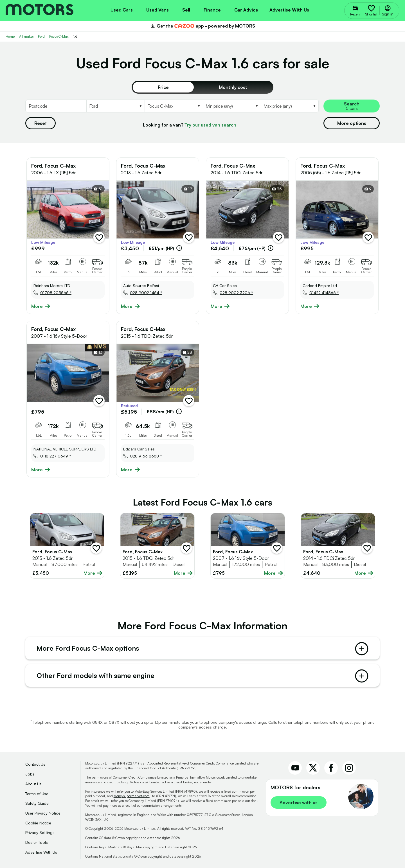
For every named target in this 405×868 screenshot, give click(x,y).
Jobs (30, 774)
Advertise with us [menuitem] (289, 10)
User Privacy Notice (43, 813)
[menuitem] (122, 9)
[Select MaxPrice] (290, 106)
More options (352, 123)
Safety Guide (37, 803)
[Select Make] (115, 106)
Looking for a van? (190, 125)
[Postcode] (56, 106)
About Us (33, 784)
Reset (40, 123)
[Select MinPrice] (232, 106)
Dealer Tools (37, 842)
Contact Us (35, 764)
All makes (26, 36)
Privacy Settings (40, 832)
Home (10, 36)
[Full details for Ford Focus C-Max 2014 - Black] (338, 546)
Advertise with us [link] (299, 802)
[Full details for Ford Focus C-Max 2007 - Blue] (248, 546)
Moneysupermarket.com (132, 796)
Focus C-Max (59, 36)
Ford (41, 36)
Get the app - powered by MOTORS (202, 26)
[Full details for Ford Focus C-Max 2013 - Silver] (67, 546)
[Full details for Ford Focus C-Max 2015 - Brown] (157, 546)
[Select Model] (174, 106)
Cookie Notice (38, 823)
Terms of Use (37, 794)
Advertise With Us (41, 852)
